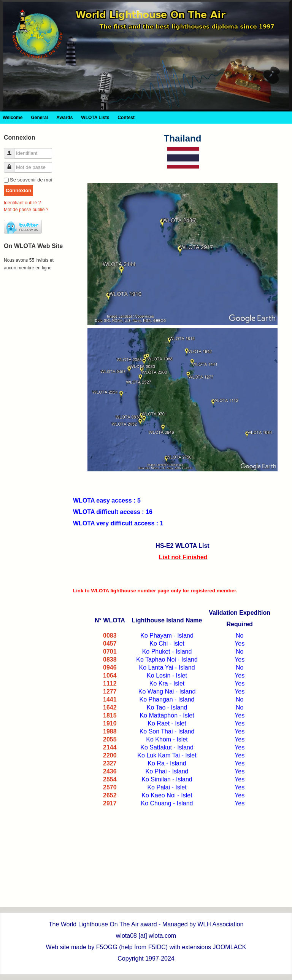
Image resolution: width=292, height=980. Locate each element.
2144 (110, 747)
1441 (110, 699)
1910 (110, 723)
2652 (110, 795)
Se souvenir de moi (31, 180)
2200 (110, 755)
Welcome (13, 118)
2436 (110, 771)
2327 (110, 763)
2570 (110, 787)
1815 (110, 715)
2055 (110, 739)
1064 (110, 675)
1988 (110, 731)
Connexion (18, 190)
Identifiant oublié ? (22, 203)
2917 (110, 803)
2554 (110, 779)
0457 (110, 644)
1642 (110, 707)
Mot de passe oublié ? (26, 210)
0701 (110, 651)
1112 (110, 683)
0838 (110, 659)
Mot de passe (12, 164)
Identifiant (12, 150)
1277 (110, 691)
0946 (110, 667)
